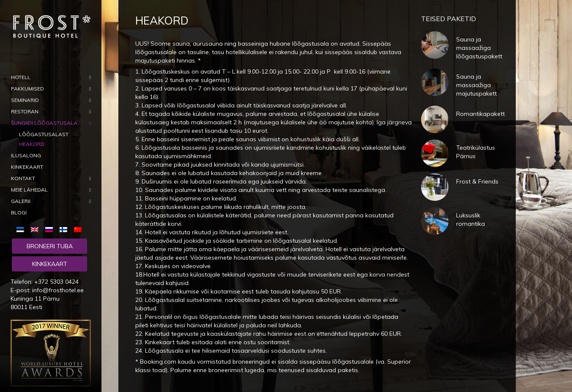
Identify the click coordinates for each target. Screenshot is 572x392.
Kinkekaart (50, 264)
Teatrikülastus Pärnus (476, 152)
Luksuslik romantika (471, 219)
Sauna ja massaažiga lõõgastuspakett (479, 48)
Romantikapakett (480, 114)
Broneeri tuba (50, 246)
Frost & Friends (477, 181)
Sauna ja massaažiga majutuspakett (476, 85)
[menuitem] (22, 229)
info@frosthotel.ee (58, 290)
